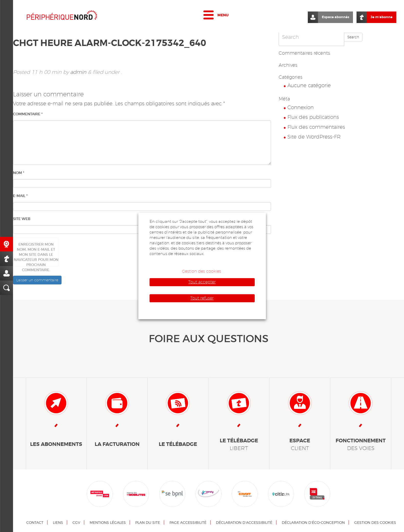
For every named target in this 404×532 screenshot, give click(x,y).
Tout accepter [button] (202, 282)
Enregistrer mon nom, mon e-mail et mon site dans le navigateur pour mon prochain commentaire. (36, 254)
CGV (76, 522)
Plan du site (148, 522)
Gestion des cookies (375, 522)
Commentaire (28, 114)
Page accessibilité (188, 522)
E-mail (20, 196)
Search (353, 37)
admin (78, 72)
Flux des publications (313, 117)
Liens (58, 522)
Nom (19, 173)
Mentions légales (108, 522)
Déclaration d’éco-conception (313, 522)
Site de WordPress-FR (314, 137)
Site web (22, 219)
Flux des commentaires (316, 127)
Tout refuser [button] (202, 298)
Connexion (301, 107)
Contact (35, 522)
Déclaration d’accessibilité (244, 522)
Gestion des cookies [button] (201, 271)
